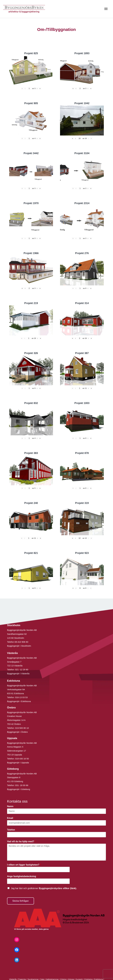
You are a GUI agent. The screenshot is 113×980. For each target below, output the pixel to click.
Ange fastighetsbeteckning (22, 876)
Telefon (12, 830)
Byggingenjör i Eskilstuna (19, 701)
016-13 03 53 (21, 697)
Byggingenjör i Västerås (18, 673)
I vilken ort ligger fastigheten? (24, 865)
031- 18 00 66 (22, 785)
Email (11, 818)
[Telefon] (56, 835)
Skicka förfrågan (21, 901)
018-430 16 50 (22, 759)
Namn (11, 806)
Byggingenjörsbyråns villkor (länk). (58, 888)
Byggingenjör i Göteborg (19, 789)
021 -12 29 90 (22, 670)
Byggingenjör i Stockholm (19, 646)
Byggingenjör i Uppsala (18, 763)
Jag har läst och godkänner (44, 888)
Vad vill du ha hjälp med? (21, 841)
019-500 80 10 (22, 728)
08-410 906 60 (21, 642)
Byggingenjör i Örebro (17, 732)
